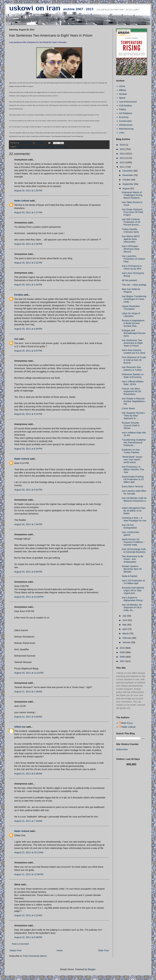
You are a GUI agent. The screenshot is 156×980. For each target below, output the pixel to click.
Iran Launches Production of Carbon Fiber (133, 259)
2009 (123, 652)
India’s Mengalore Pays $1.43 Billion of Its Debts (134, 511)
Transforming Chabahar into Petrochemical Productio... (134, 443)
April (125, 629)
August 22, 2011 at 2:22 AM (28, 915)
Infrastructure (126, 125)
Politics (123, 109)
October (127, 180)
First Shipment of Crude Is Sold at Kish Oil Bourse (134, 360)
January (127, 642)
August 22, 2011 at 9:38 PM (28, 937)
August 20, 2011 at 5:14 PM (28, 414)
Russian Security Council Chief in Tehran (131, 425)
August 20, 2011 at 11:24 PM (29, 673)
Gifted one (20, 727)
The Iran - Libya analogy (134, 285)
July (125, 616)
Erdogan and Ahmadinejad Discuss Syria (134, 333)
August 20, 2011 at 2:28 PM (28, 244)
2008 (123, 657)
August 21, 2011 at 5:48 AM (28, 774)
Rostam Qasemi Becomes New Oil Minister (132, 569)
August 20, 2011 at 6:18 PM (28, 449)
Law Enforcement (128, 102)
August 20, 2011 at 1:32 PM (28, 191)
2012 (123, 162)
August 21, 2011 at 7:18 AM (28, 821)
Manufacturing (126, 129)
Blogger (92, 969)
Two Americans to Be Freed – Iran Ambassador (133, 559)
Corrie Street (128, 408)
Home (60, 950)
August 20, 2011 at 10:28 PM (29, 597)
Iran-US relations (34, 147)
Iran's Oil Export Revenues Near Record (131, 249)
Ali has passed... (130, 280)
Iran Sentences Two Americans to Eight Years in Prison (132, 343)
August (126, 188)
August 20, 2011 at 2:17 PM (28, 212)
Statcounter (122, 749)
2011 (123, 167)
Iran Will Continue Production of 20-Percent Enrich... (131, 222)
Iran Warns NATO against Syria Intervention (131, 239)
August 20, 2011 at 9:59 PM (28, 572)
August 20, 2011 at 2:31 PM (28, 263)
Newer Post (16, 950)
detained (21, 147)
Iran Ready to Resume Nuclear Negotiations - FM (134, 401)
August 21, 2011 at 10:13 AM (29, 852)
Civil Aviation (125, 106)
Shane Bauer (62, 147)
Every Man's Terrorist (132, 486)
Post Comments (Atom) (35, 956)
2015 (123, 149)
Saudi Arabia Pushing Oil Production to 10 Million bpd (133, 479)
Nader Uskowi (22, 201)
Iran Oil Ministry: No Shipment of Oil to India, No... (132, 607)
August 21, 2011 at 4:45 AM (28, 717)
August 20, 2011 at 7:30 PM (28, 524)
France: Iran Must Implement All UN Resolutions (132, 391)
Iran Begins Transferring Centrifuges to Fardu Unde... (134, 299)
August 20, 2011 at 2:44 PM (28, 285)
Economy (124, 117)
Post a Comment (20, 944)
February (127, 638)
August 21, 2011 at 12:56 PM (29, 874)
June (125, 620)
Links (122, 133)
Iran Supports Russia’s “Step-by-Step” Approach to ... (133, 416)
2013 (123, 158)
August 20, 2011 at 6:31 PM (28, 490)
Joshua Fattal (49, 147)
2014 (123, 154)
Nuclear (123, 94)
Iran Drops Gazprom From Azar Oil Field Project (132, 212)
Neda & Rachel (130, 576)
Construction (125, 121)
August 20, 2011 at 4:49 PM (28, 329)
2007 (123, 661)
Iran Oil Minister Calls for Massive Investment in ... (134, 501)
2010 (123, 648)
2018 (123, 145)
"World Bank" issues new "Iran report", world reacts (132, 460)
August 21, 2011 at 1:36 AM (28, 692)
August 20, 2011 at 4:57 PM (28, 351)
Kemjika (19, 295)
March (126, 633)
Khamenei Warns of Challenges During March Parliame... (132, 195)
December (128, 171)
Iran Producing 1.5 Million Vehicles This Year (133, 469)
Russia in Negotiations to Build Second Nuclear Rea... (133, 323)
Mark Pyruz (127, 723)
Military (123, 90)
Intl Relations (126, 113)
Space (122, 98)
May (125, 625)
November (128, 175)
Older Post (103, 950)
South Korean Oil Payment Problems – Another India (133, 542)
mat (16, 339)
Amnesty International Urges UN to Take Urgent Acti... (133, 590)
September (128, 184)
